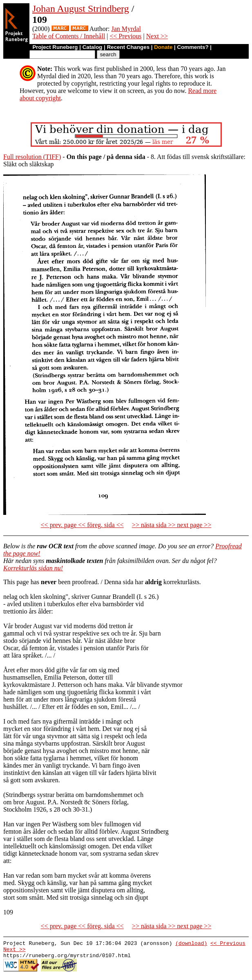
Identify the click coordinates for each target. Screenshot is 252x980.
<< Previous (126, 36)
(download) (191, 944)
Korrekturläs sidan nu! (33, 568)
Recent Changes (128, 47)
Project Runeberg (55, 47)
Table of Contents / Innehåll (69, 36)
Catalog (93, 47)
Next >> (157, 36)
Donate (163, 47)
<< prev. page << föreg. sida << (82, 525)
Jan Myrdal (126, 29)
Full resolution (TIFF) (32, 157)
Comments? (193, 47)
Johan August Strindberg (81, 9)
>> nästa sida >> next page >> (172, 525)
